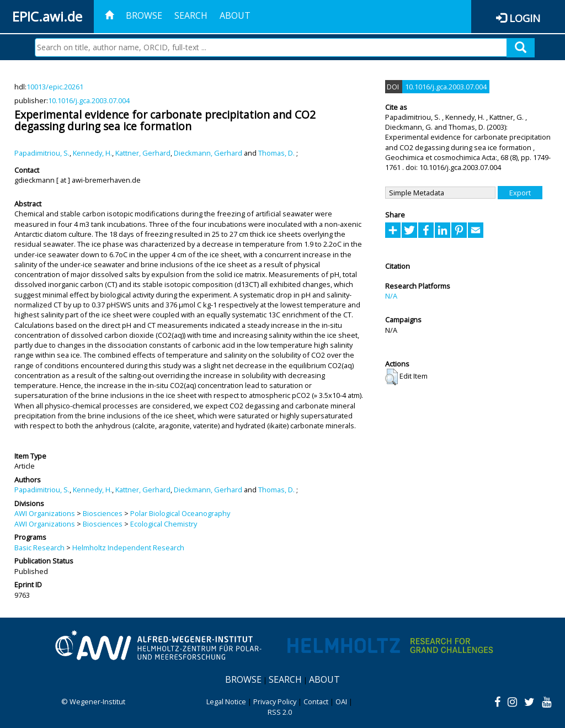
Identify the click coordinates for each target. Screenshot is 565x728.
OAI (341, 702)
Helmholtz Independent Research (128, 548)
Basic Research (39, 548)
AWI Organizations (45, 513)
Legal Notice (226, 702)
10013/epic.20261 (55, 87)
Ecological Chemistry (164, 524)
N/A (391, 296)
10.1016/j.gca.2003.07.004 (89, 100)
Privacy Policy (275, 702)
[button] (391, 377)
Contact (316, 702)
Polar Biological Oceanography (180, 513)
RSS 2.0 (280, 712)
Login (525, 18)
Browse (144, 15)
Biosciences (103, 513)
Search (191, 15)
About (235, 15)
